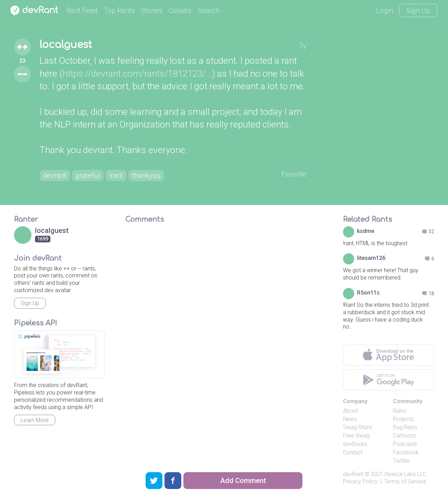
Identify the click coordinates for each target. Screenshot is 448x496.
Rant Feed (82, 11)
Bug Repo (405, 427)
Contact (353, 452)
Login (385, 11)
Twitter (401, 461)
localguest (66, 45)
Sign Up (418, 11)
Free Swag (356, 436)
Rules (400, 411)
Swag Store (358, 427)
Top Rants (119, 11)
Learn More (35, 420)
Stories (152, 11)
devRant (353, 474)
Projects (403, 419)
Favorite (294, 174)
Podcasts (405, 444)
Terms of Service (405, 481)
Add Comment (243, 481)
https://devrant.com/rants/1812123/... (137, 74)
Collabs (180, 11)
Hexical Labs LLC (405, 474)
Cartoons (404, 436)
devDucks (355, 444)
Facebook (406, 452)
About (350, 411)
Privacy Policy (360, 481)
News (350, 419)
